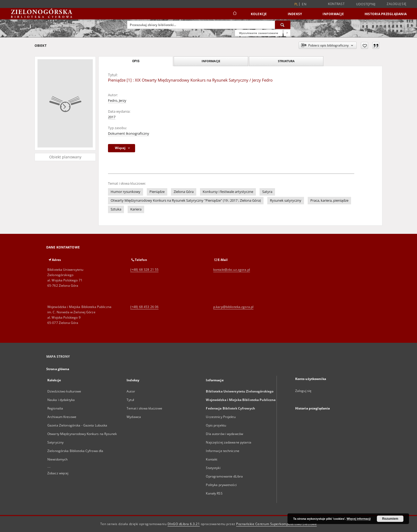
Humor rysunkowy (126, 192)
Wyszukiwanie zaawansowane (259, 33)
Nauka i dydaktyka (61, 400)
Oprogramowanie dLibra (224, 476)
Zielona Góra (184, 192)
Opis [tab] (136, 61)
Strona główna (58, 369)
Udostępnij (366, 4)
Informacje (333, 14)
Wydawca (134, 417)
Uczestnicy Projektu (221, 417)
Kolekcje (259, 14)
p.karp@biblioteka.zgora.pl (233, 307)
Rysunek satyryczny (286, 200)
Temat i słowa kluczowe (144, 408)
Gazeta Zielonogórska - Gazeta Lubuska (77, 425)
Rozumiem (390, 519)
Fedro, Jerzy (117, 101)
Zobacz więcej (58, 473)
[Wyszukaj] (283, 25)
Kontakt (212, 459)
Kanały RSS (214, 493)
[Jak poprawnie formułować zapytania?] (287, 33)
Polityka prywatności (221, 485)
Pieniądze (157, 192)
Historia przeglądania (386, 14)
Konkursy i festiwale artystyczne (228, 192)
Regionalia (55, 408)
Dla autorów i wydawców (224, 434)
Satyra (267, 192)
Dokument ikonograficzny (129, 134)
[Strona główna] (234, 14)
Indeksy (295, 14)
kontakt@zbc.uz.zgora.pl (232, 270)
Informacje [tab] (211, 61)
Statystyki (213, 468)
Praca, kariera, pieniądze (329, 200)
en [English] (304, 4)
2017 (112, 117)
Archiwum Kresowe (62, 417)
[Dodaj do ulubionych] (364, 45)
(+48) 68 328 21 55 (144, 270)
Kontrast (336, 4)
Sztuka (116, 209)
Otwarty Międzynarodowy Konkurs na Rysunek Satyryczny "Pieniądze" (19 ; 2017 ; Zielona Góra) (186, 200)
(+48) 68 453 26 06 (144, 307)
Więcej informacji (359, 519)
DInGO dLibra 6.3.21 (184, 524)
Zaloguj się (397, 4)
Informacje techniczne (223, 451)
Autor (131, 391)
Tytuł (130, 400)
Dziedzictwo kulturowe (64, 391)
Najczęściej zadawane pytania (228, 442)
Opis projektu (216, 425)
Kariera (136, 209)
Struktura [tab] (286, 61)
